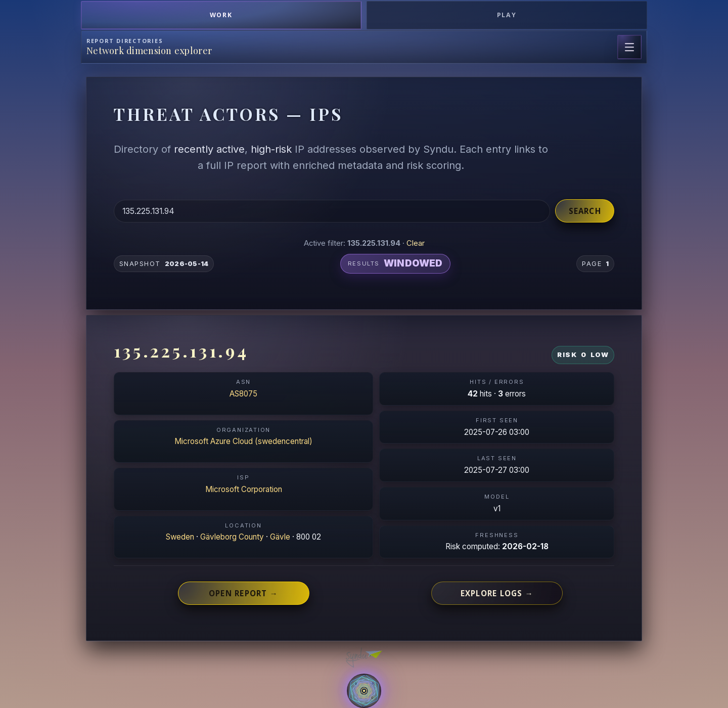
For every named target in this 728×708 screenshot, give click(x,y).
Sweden (180, 537)
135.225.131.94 (181, 350)
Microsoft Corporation (244, 489)
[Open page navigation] (629, 47)
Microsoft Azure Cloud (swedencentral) (243, 441)
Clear (416, 243)
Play (507, 15)
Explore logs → (497, 593)
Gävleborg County (232, 537)
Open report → (243, 593)
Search (585, 211)
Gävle (280, 537)
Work (221, 15)
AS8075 (243, 394)
